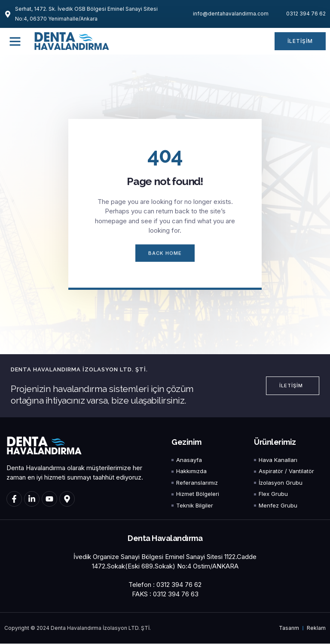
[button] (15, 41)
